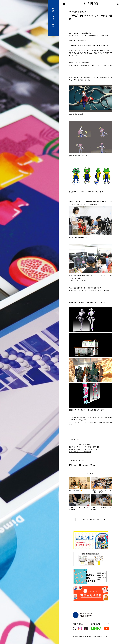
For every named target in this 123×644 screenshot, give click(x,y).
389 (94, 519)
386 (84, 519)
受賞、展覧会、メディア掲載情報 (80, 452)
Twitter (73, 465)
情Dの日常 (96, 447)
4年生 (96, 449)
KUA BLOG (91, 3)
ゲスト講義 (87, 447)
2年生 (84, 449)
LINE (93, 465)
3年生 (90, 449)
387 (87, 519)
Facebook (83, 465)
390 (97, 519)
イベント (79, 447)
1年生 (79, 449)
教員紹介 (72, 447)
